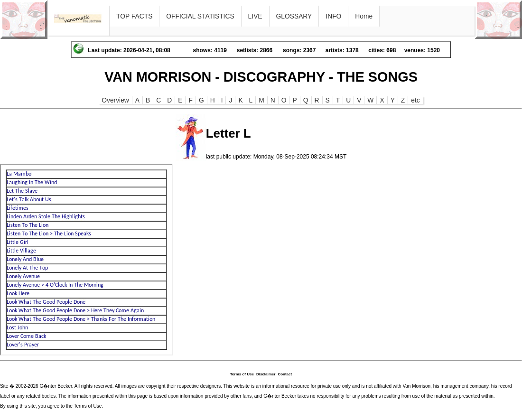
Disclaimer (266, 374)
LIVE (255, 16)
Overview (115, 100)
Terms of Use (242, 374)
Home (364, 16)
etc (415, 100)
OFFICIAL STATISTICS (200, 16)
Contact (285, 374)
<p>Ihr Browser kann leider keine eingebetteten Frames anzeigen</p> (86, 260)
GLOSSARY (294, 16)
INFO (333, 16)
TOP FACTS (134, 16)
